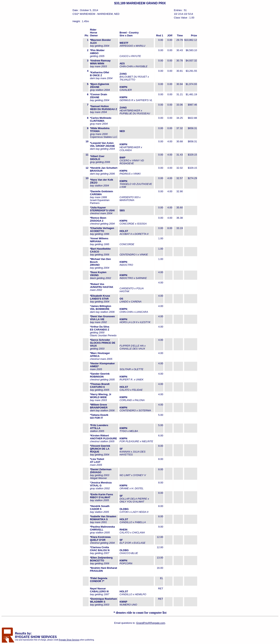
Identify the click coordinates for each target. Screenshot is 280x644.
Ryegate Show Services (69, 640)
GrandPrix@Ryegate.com (151, 623)
